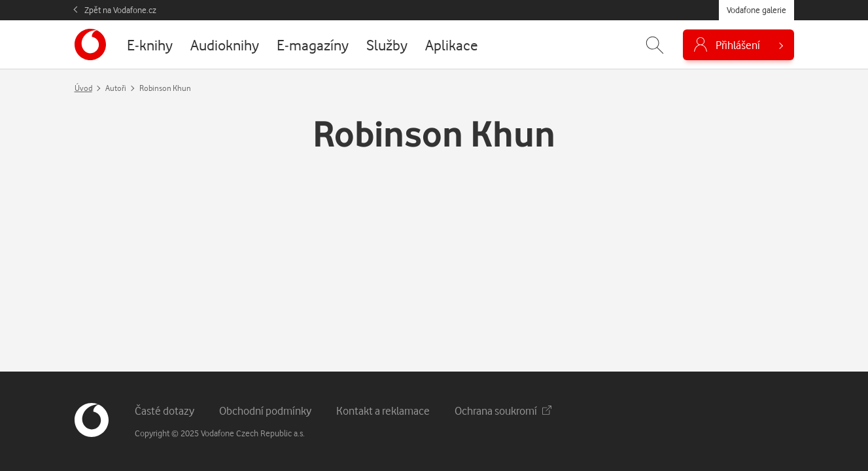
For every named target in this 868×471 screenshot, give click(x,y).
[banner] (90, 44)
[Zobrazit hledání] (655, 45)
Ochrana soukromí (503, 410)
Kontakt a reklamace (383, 410)
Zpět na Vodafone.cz (120, 10)
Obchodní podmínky (265, 410)
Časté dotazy (165, 410)
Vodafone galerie (756, 10)
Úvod (83, 88)
